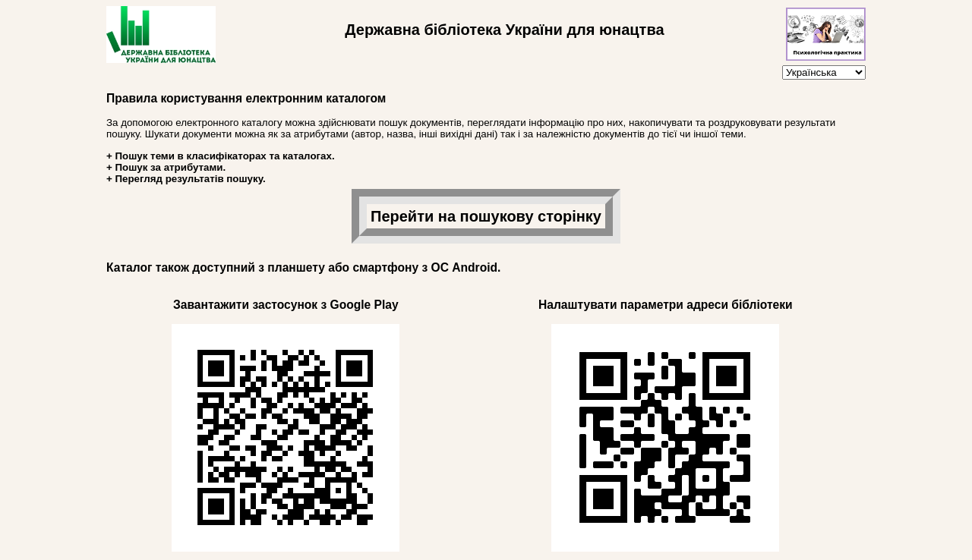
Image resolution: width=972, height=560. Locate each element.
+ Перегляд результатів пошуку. (186, 179)
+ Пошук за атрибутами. (166, 167)
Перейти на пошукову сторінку (486, 216)
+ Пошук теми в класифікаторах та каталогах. (221, 156)
